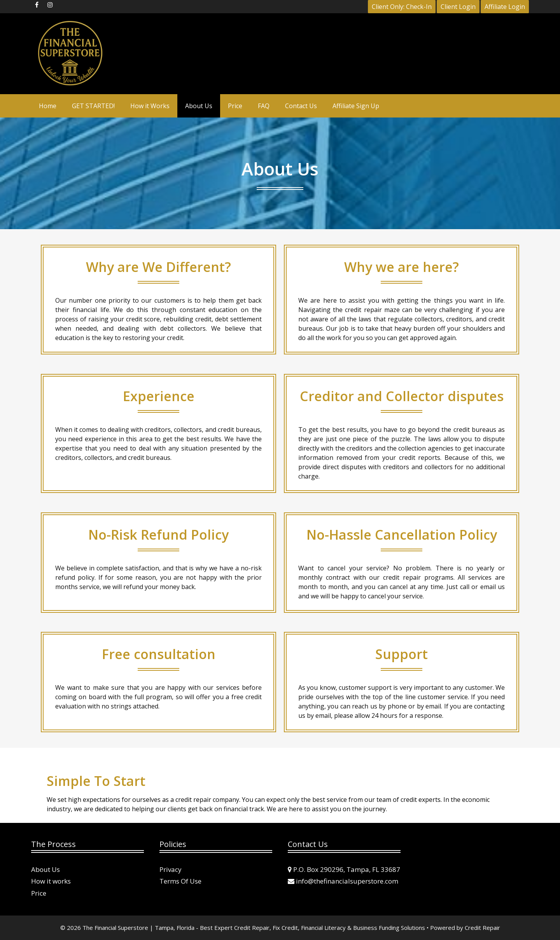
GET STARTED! (93, 106)
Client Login (458, 7)
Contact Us (301, 106)
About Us (199, 106)
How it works (51, 881)
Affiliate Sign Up (356, 106)
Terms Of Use (180, 881)
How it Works (150, 106)
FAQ (264, 106)
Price (235, 106)
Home (48, 106)
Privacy (171, 869)
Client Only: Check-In (402, 7)
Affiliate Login (505, 7)
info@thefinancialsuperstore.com (347, 881)
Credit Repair (482, 928)
